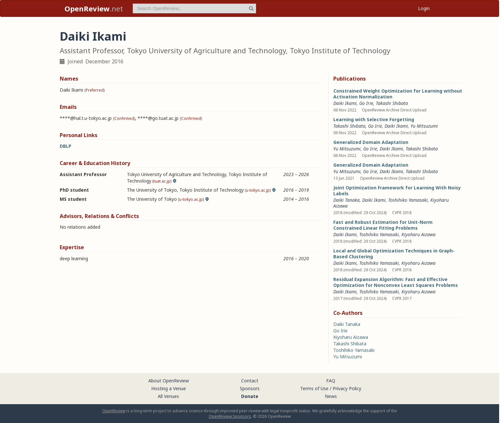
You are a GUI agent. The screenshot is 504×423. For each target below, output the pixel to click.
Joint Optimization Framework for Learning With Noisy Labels (397, 191)
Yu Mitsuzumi (424, 126)
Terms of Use (314, 388)
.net (94, 8)
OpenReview (114, 411)
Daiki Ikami (345, 103)
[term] (194, 8)
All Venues (168, 396)
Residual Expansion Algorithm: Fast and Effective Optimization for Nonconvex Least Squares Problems (396, 282)
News (331, 396)
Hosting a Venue (169, 388)
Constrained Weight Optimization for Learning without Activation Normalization (398, 94)
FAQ (331, 381)
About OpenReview (169, 381)
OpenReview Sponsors (230, 416)
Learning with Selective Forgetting (374, 119)
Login (424, 8)
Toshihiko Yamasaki (408, 200)
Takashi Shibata (422, 171)
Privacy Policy (347, 388)
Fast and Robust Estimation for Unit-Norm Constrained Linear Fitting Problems (383, 225)
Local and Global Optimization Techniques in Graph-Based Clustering (394, 254)
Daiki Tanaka (346, 200)
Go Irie (366, 103)
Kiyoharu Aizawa (418, 234)
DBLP (66, 146)
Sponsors (250, 388)
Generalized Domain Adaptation (371, 142)
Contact (250, 381)
